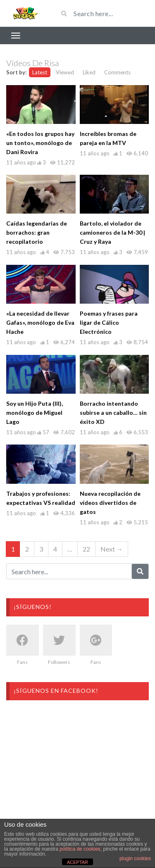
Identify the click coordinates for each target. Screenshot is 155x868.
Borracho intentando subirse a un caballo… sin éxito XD (113, 413)
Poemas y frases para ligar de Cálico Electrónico (109, 322)
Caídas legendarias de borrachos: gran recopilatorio (37, 232)
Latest (40, 72)
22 (86, 549)
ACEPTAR (77, 862)
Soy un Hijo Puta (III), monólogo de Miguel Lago (35, 413)
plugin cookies (135, 858)
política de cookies (80, 849)
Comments (117, 72)
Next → (112, 549)
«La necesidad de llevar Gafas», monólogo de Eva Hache (40, 322)
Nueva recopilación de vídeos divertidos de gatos (110, 503)
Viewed (65, 72)
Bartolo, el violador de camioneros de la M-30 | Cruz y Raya (112, 232)
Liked (89, 72)
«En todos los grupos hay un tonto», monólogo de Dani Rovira (40, 143)
